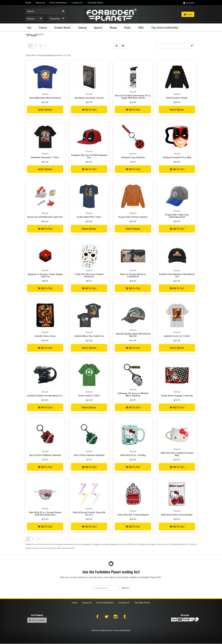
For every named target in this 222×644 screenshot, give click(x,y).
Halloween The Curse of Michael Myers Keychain (133, 394)
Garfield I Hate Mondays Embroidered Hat (177, 275)
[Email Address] (105, 588)
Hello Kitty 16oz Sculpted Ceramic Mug (177, 454)
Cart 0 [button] (188, 14)
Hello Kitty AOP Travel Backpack (133, 515)
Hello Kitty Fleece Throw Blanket (177, 515)
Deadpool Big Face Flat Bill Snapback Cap (89, 156)
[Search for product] (46, 11)
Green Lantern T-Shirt (89, 395)
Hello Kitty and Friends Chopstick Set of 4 (89, 513)
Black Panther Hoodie (177, 98)
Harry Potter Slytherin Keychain (89, 455)
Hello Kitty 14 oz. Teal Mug (133, 455)
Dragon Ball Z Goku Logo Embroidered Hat (177, 216)
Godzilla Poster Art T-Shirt (177, 336)
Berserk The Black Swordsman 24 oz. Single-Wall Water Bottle (133, 96)
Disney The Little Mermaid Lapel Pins (45, 217)
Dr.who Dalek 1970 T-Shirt (89, 217)
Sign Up (125, 588)
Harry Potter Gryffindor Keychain (45, 455)
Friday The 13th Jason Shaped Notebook (89, 275)
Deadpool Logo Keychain (133, 157)
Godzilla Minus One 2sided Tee (89, 336)
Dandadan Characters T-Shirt (45, 157)
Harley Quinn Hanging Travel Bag (177, 395)
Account (189, 3)
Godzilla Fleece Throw (45, 336)
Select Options (45, 109)
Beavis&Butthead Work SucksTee (45, 98)
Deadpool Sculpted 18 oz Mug (177, 157)
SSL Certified (37, 620)
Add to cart (89, 109)
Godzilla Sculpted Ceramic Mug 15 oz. (45, 395)
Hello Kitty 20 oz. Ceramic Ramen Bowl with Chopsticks (45, 513)
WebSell (127, 630)
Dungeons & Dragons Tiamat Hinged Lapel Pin (45, 275)
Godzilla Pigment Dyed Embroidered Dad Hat (133, 335)
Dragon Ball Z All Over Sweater (133, 217)
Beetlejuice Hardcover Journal (89, 98)
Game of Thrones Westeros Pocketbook (133, 275)
